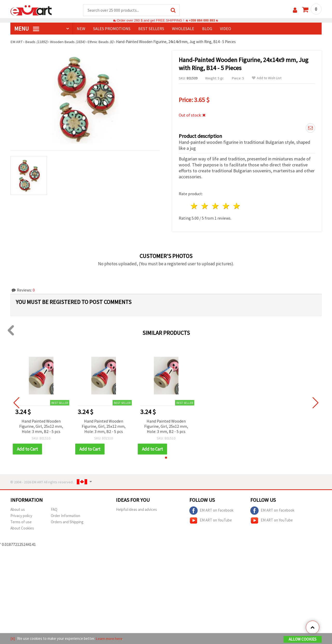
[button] (166, 458)
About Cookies (22, 528)
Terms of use (21, 522)
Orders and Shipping (67, 522)
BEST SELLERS (151, 29)
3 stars (216, 206)
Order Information (65, 516)
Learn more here (109, 638)
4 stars (226, 206)
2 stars (205, 206)
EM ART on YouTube (211, 521)
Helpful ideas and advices (136, 510)
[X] (13, 638)
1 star (194, 206)
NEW (81, 29)
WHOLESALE (183, 29)
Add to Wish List (267, 78)
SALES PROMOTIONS (112, 29)
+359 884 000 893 (202, 21)
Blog (207, 29)
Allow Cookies (303, 639)
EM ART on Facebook (211, 511)
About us (18, 510)
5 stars (237, 206)
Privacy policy (21, 516)
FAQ (54, 510)
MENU (27, 29)
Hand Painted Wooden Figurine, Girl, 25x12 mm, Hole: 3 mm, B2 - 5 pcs (41, 426)
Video (226, 29)
